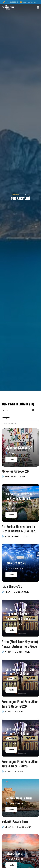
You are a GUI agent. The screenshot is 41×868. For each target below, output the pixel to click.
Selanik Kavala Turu (19, 798)
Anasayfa (15, 195)
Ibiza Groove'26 (16, 563)
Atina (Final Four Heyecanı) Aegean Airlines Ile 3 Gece (18, 614)
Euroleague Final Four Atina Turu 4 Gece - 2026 (20, 733)
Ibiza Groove (14, 853)
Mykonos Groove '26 (19, 448)
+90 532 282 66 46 (12, 2)
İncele (11, 459)
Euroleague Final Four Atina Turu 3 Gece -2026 (20, 674)
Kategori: (6, 418)
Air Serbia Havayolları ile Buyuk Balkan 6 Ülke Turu (20, 498)
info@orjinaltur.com (29, 2)
